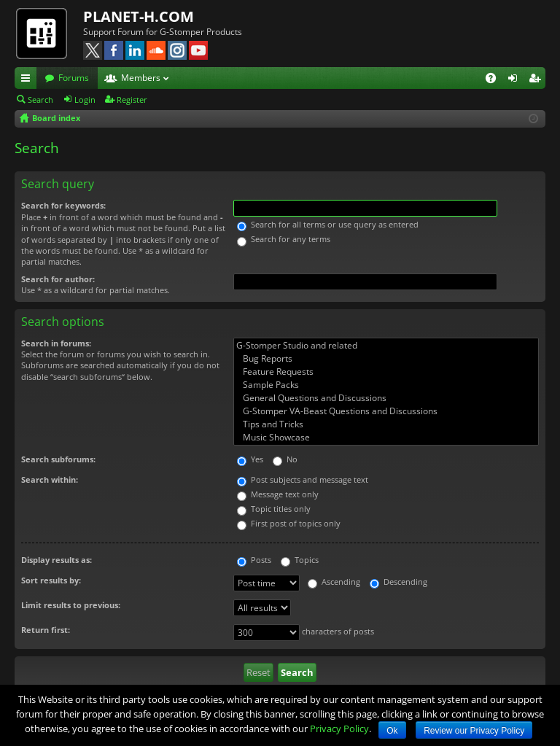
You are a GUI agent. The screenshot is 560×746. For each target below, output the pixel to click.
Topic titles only (274, 509)
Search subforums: (58, 459)
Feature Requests (386, 372)
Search (40, 100)
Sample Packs (386, 385)
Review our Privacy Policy (474, 731)
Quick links (28, 80)
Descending (398, 582)
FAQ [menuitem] (495, 80)
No (285, 459)
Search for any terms (284, 239)
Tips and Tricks (386, 424)
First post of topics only (289, 523)
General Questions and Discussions (386, 398)
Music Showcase (386, 438)
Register (132, 100)
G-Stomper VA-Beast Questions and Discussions (386, 411)
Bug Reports (386, 359)
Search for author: (58, 279)
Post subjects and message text (303, 479)
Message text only (278, 494)
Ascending (334, 582)
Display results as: (57, 560)
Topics (300, 560)
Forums (74, 78)
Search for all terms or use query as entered (328, 224)
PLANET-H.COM (139, 16)
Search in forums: (56, 343)
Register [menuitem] (537, 80)
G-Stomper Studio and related (386, 346)
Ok (392, 731)
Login (85, 100)
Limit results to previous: (71, 605)
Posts (254, 560)
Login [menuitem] (516, 80)
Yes (250, 459)
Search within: (50, 479)
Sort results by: (51, 580)
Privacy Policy (339, 728)
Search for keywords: (63, 205)
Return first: (46, 630)
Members (141, 78)
